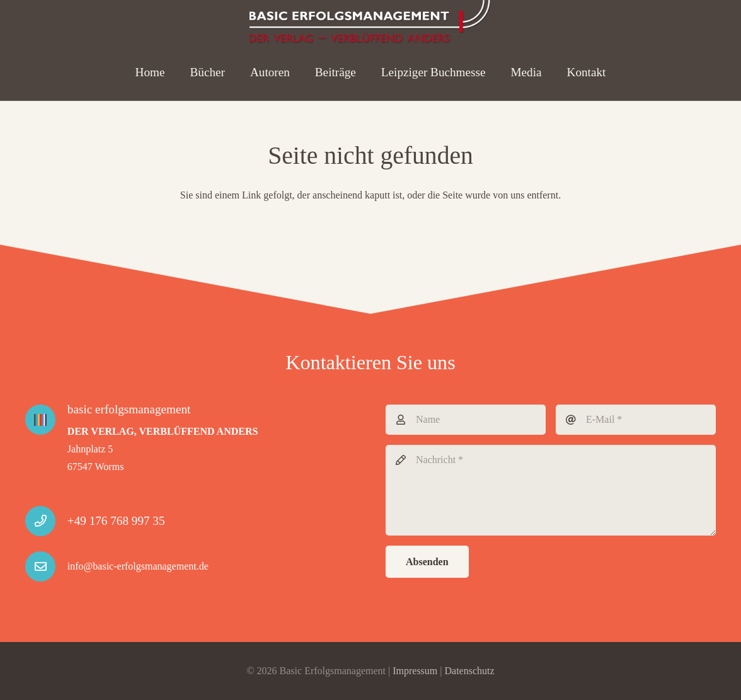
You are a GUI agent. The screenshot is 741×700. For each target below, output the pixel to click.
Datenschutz (469, 671)
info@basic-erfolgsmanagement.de (138, 566)
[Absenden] (427, 562)
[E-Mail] (636, 420)
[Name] (466, 420)
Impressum (415, 671)
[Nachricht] (551, 490)
